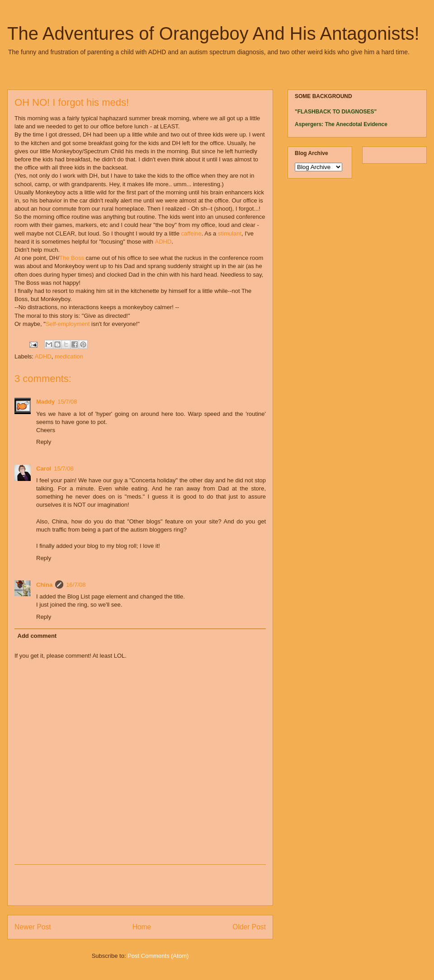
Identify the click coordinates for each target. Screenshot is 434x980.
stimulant (230, 234)
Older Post (249, 927)
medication (69, 356)
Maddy (45, 402)
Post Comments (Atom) (158, 956)
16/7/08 (76, 585)
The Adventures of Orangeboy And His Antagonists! (213, 33)
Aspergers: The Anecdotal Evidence (341, 124)
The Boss (72, 258)
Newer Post (33, 927)
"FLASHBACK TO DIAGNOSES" (336, 112)
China (44, 585)
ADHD (163, 242)
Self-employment (68, 324)
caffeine (191, 234)
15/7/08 (67, 402)
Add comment (37, 636)
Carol (44, 469)
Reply (44, 442)
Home (142, 927)
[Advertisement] (140, 885)
